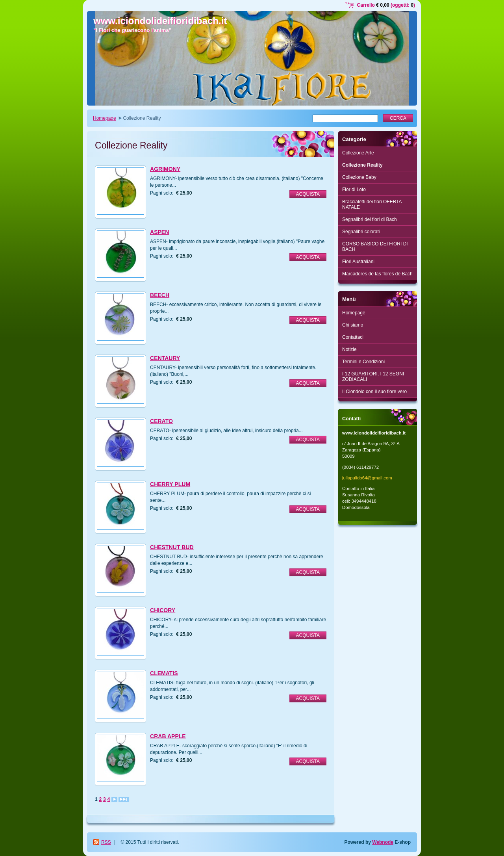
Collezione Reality (362, 165)
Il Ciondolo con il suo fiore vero (374, 392)
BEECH (160, 295)
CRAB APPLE (168, 736)
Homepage (105, 118)
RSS (106, 842)
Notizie (349, 349)
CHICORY (163, 610)
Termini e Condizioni (363, 362)
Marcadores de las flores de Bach (377, 274)
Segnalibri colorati (361, 232)
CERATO (161, 421)
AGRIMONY (165, 169)
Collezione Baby (359, 177)
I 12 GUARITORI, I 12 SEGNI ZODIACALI (373, 377)
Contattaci (353, 337)
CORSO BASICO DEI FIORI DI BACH (375, 247)
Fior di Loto (354, 189)
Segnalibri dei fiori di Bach (370, 219)
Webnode (383, 842)
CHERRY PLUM (170, 484)
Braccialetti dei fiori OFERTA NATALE (372, 204)
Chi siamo (353, 325)
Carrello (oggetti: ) (386, 5)
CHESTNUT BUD (172, 547)
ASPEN (159, 232)
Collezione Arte (358, 153)
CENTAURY (165, 358)
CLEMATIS (164, 673)
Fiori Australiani (358, 262)
